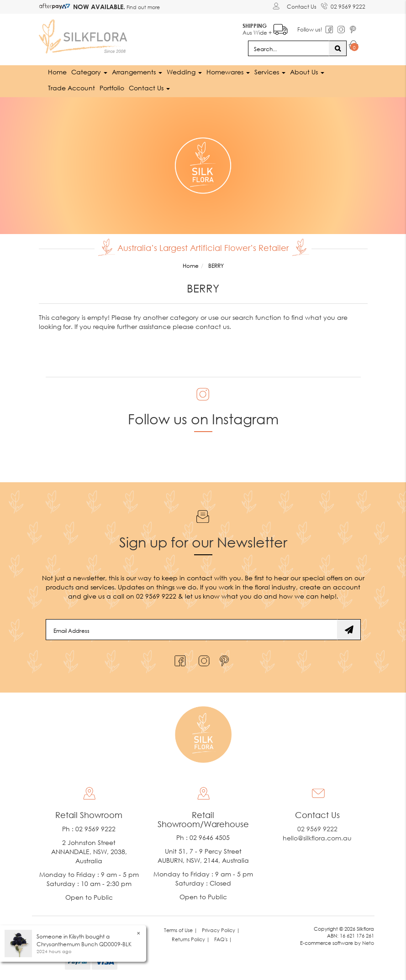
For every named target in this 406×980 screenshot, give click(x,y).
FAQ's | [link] (223, 939)
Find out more (142, 7)
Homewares (228, 72)
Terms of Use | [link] (181, 930)
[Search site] (338, 48)
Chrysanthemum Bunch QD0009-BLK (84, 944)
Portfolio (112, 88)
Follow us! (310, 29)
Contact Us (302, 7)
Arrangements (137, 72)
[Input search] (289, 48)
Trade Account (71, 88)
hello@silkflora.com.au (317, 838)
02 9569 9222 (343, 5)
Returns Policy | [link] (191, 939)
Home (57, 72)
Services (270, 72)
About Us (307, 72)
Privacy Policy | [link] (221, 930)
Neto (368, 943)
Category (89, 72)
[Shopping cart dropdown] (354, 47)
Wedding (184, 72)
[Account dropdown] (277, 6)
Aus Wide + (265, 28)
